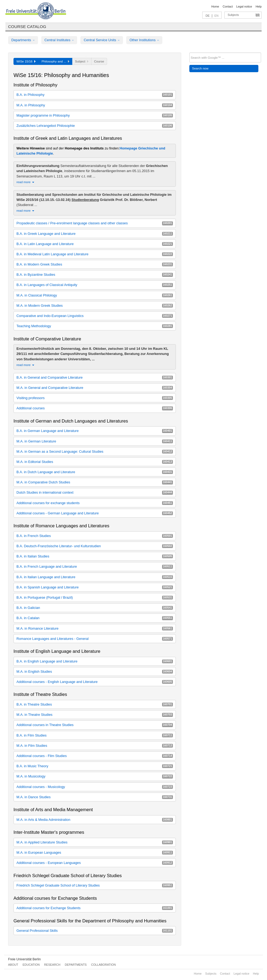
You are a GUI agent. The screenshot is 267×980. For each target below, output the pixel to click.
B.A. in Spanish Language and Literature (95, 587)
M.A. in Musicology (95, 776)
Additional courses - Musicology (95, 787)
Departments (23, 40)
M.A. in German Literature (95, 441)
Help (259, 6)
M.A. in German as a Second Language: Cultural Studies (95, 451)
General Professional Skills (95, 931)
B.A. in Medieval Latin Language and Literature (95, 254)
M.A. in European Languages (95, 852)
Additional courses (95, 408)
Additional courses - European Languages (95, 863)
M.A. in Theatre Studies (95, 715)
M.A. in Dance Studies (95, 797)
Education (31, 965)
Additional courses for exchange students (95, 503)
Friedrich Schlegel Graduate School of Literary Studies (95, 885)
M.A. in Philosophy (95, 105)
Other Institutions (144, 40)
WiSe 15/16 (26, 61)
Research (52, 965)
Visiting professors (95, 398)
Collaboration (104, 965)
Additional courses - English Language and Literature (95, 682)
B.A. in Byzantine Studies (95, 275)
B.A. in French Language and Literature (95, 566)
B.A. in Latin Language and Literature (95, 244)
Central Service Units (102, 40)
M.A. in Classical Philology (95, 295)
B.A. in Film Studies (95, 735)
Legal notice (244, 6)
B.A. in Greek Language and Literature (95, 234)
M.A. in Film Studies (95, 746)
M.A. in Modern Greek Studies (95, 306)
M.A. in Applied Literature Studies (95, 842)
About (13, 965)
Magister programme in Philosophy (95, 115)
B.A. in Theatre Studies (95, 704)
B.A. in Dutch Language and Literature (95, 472)
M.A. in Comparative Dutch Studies (95, 482)
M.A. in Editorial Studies (95, 462)
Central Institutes (59, 40)
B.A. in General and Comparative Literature (95, 377)
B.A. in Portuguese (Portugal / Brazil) (95, 597)
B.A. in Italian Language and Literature (95, 577)
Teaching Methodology (95, 326)
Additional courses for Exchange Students (95, 908)
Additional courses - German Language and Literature (95, 513)
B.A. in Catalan (95, 618)
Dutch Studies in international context (95, 492)
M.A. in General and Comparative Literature (95, 388)
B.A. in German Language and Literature (95, 431)
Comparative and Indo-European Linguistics (95, 316)
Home (215, 6)
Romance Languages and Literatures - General (95, 639)
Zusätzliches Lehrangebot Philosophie (95, 126)
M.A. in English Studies (95, 672)
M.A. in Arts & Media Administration (95, 820)
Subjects (233, 15)
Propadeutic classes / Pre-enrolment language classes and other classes (95, 223)
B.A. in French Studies (95, 536)
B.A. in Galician (95, 608)
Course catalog (27, 27)
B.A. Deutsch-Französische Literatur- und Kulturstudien (95, 546)
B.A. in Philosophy (95, 95)
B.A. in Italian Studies (95, 556)
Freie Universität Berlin (24, 959)
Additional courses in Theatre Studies (95, 725)
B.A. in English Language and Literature (95, 661)
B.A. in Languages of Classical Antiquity (95, 285)
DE (208, 16)
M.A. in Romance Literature (95, 628)
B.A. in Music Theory (95, 766)
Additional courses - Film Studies (95, 756)
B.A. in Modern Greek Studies (95, 264)
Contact (227, 6)
